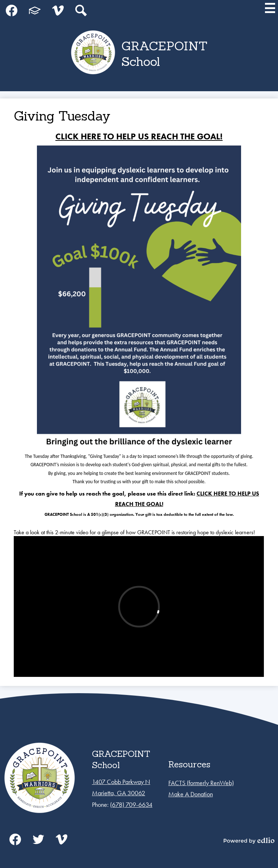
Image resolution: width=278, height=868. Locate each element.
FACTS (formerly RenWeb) (201, 783)
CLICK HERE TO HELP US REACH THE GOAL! (139, 136)
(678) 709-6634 (131, 804)
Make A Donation (191, 794)
